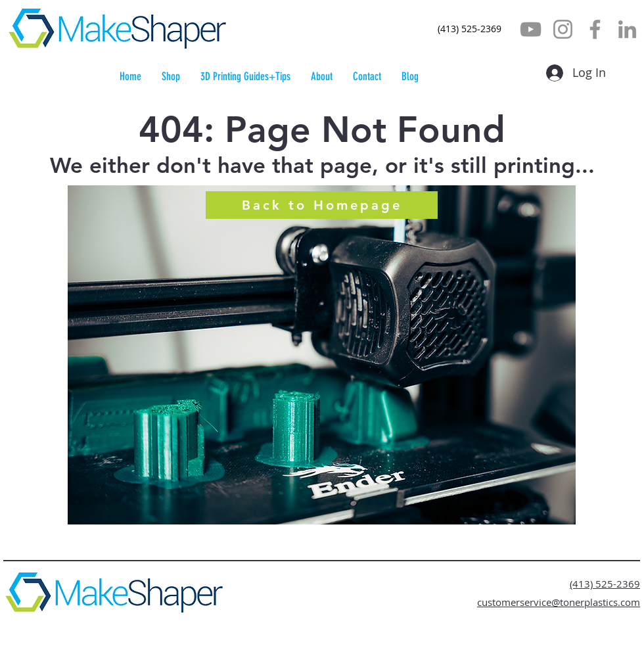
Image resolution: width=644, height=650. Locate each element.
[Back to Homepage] (322, 205)
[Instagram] (563, 29)
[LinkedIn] (627, 29)
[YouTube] (531, 29)
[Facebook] (595, 29)
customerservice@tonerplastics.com (559, 602)
